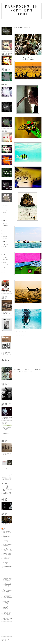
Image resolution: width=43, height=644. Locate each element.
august (3, 227)
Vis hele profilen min (6, 569)
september (4, 214)
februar (3, 237)
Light (7, 21)
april (3, 208)
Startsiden (28, 370)
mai (2, 232)
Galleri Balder (17, 21)
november (3, 211)
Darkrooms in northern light (21, 11)
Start (3, 21)
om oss (4, 528)
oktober (3, 212)
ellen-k (32, 21)
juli (2, 229)
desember (3, 220)
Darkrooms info (14, 23)
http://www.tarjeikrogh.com (28, 59)
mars (2, 209)
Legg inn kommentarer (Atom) (26, 372)
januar (3, 219)
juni (2, 230)
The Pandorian (25, 21)
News (11, 21)
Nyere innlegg (17, 370)
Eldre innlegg (38, 370)
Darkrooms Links (5, 23)
